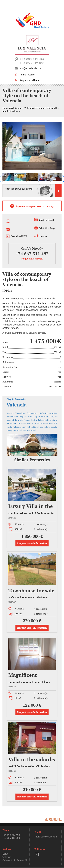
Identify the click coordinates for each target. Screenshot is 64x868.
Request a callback (29, 80)
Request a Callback (32, 259)
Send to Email (46, 220)
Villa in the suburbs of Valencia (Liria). (32, 762)
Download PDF (19, 236)
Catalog (19, 108)
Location (43, 236)
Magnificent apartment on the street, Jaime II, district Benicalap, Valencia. (30, 677)
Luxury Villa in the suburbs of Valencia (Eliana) (32, 508)
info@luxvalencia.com (31, 68)
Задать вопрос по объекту (32, 206)
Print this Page (47, 228)
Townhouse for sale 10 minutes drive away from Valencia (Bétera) (32, 593)
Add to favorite (27, 75)
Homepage (8, 108)
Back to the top (53, 819)
